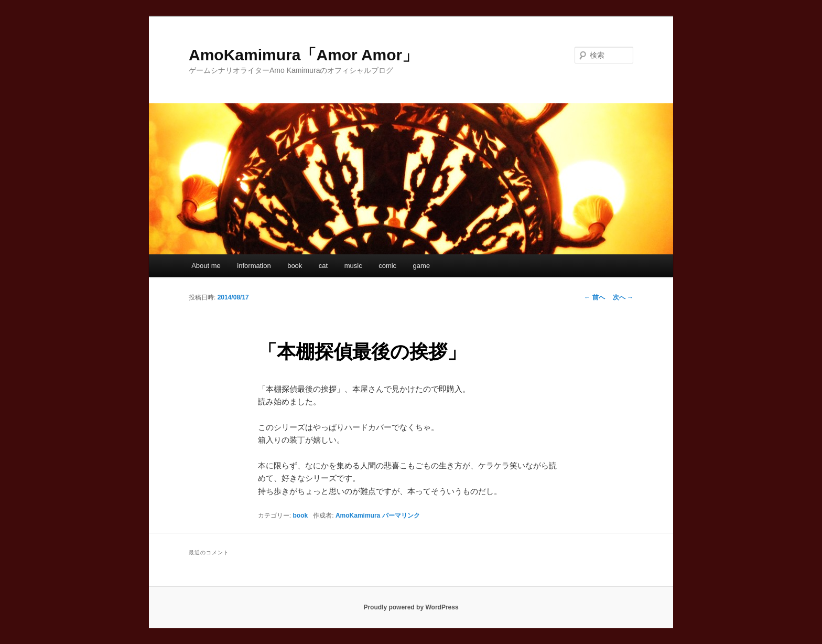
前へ (594, 297)
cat (323, 266)
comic (387, 266)
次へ (623, 297)
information (254, 266)
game (422, 266)
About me (206, 266)
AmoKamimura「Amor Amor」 (303, 55)
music (353, 266)
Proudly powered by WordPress (411, 607)
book (295, 266)
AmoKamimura (358, 516)
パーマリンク (401, 516)
